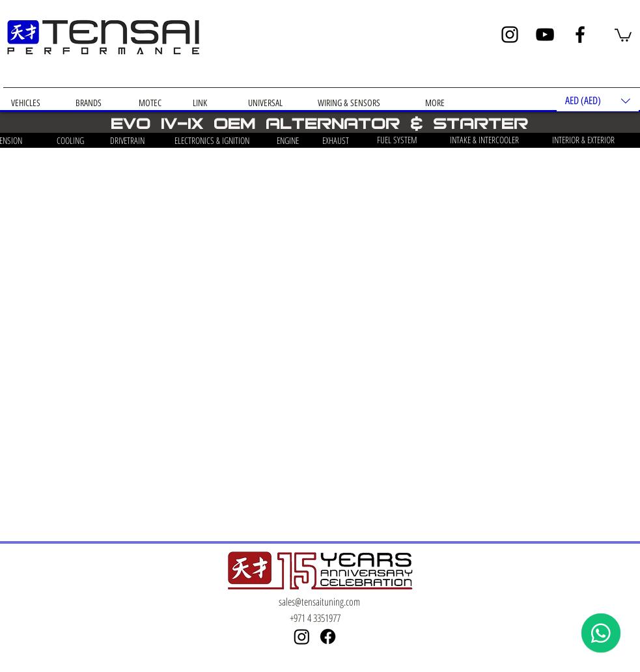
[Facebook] (580, 35)
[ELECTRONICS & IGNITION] (212, 141)
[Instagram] (510, 35)
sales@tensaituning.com (319, 602)
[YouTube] (545, 35)
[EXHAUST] (336, 141)
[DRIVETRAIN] (128, 141)
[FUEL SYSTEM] (397, 140)
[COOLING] (70, 141)
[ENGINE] (288, 141)
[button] (623, 35)
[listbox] (598, 101)
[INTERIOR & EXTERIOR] (583, 140)
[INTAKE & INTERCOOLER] (484, 140)
